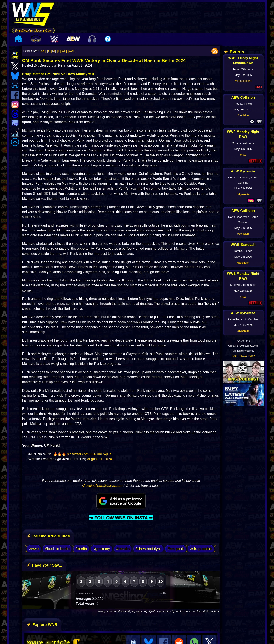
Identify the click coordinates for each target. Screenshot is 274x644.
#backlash (243, 263)
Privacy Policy (247, 356)
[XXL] (72, 51)
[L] (59, 51)
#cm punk (176, 549)
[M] (54, 51)
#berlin (81, 549)
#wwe (34, 549)
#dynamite (243, 194)
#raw (243, 155)
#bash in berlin (57, 549)
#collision (243, 115)
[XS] (43, 51)
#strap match (201, 549)
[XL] (64, 51)
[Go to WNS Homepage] (33, 15)
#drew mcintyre (148, 549)
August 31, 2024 (99, 459)
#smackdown (243, 81)
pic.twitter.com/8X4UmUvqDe (89, 454)
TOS (234, 356)
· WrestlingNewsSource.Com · (33, 30)
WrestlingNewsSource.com (102, 486)
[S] (49, 51)
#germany (101, 549)
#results (123, 549)
